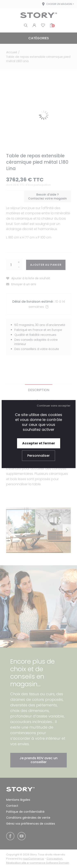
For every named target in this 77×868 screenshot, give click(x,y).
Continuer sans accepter (54, 406)
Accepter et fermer (39, 443)
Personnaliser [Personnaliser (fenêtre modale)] (38, 456)
